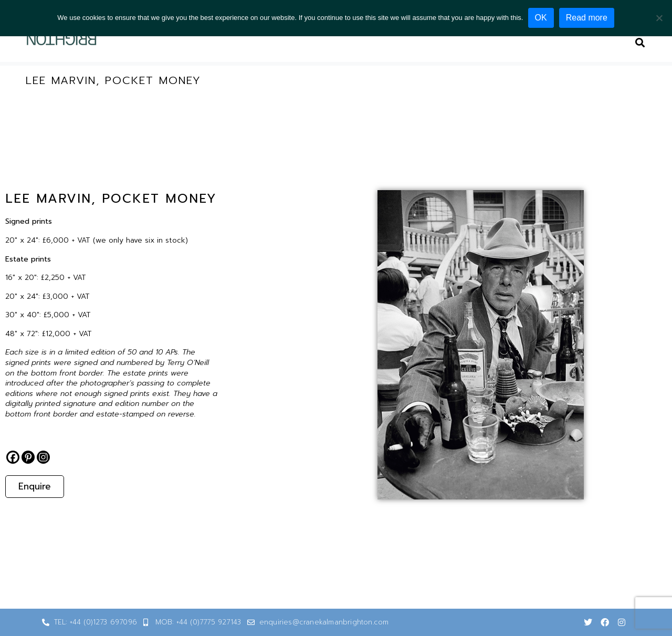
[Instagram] (43, 457)
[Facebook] (13, 457)
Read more (587, 18)
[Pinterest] (28, 457)
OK (541, 18)
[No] (659, 18)
